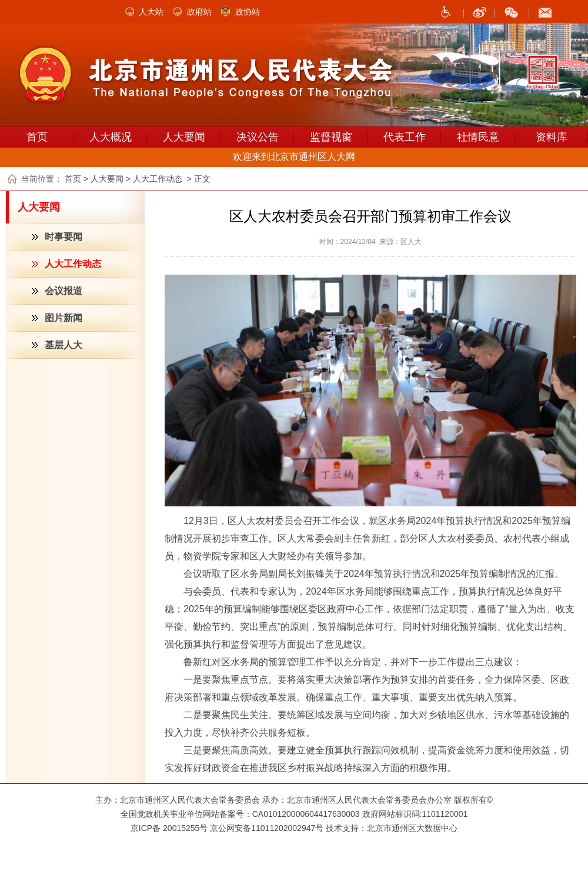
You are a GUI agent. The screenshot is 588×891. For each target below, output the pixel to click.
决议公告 (258, 137)
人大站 (151, 12)
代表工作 (405, 137)
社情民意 (478, 137)
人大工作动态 (73, 264)
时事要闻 (64, 237)
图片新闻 (64, 318)
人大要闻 (184, 137)
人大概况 (111, 137)
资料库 (552, 137)
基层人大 (64, 345)
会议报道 (64, 291)
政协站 (248, 12)
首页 (37, 137)
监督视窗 (331, 137)
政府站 (199, 12)
